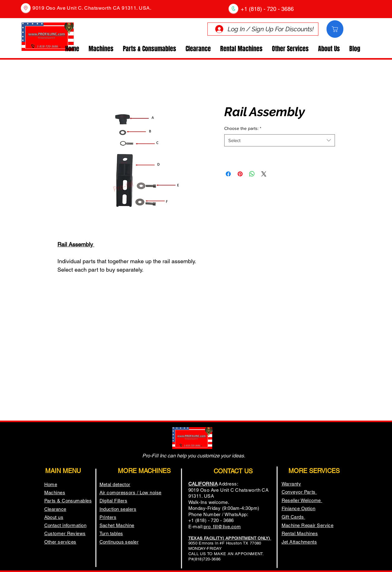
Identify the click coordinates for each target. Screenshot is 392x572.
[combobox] (280, 140)
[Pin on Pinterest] (240, 174)
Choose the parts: (243, 128)
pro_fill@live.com (222, 527)
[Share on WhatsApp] (252, 174)
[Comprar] (335, 29)
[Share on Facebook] (228, 174)
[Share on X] (264, 174)
